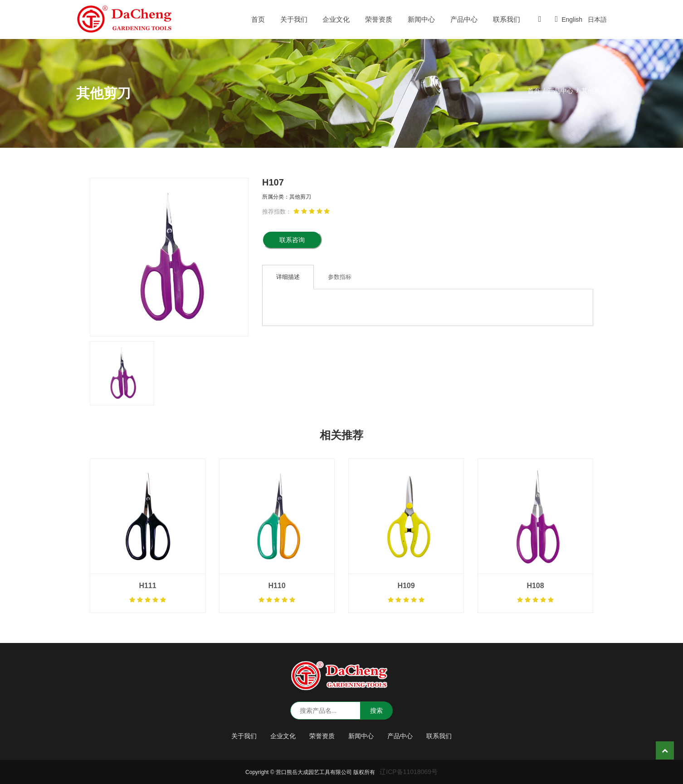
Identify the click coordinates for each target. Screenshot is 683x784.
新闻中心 (421, 19)
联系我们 (507, 19)
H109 (406, 586)
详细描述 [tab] (288, 277)
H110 (277, 586)
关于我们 (294, 19)
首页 (258, 19)
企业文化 (336, 19)
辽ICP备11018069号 (409, 772)
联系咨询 (292, 240)
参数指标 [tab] (340, 277)
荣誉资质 (379, 19)
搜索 (376, 711)
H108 (535, 586)
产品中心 (464, 19)
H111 (147, 586)
